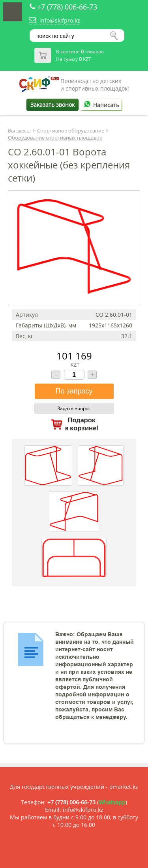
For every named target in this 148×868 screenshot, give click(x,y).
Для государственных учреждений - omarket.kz (74, 787)
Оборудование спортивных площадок (55, 138)
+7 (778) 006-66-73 (67, 7)
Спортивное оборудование (71, 130)
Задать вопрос (74, 408)
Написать (100, 105)
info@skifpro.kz (60, 20)
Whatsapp (112, 802)
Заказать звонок (52, 105)
